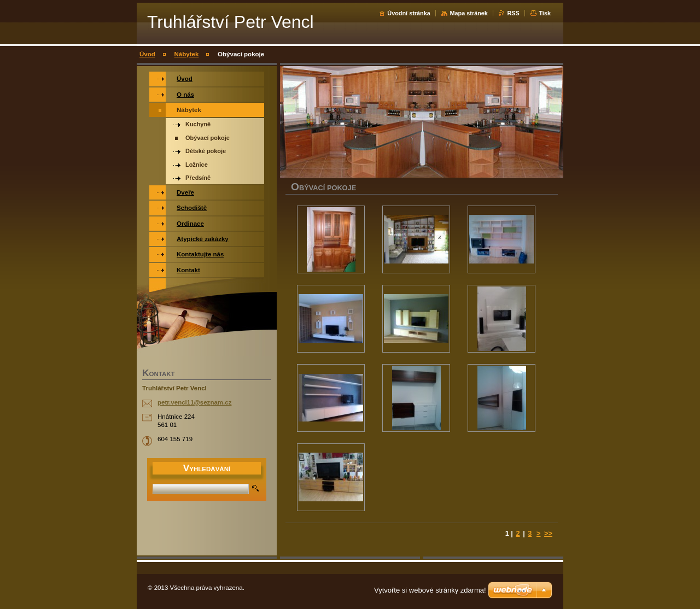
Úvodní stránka (409, 13)
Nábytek (187, 54)
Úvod (147, 54)
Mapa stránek (469, 13)
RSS (513, 13)
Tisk (545, 13)
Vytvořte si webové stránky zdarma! (430, 590)
